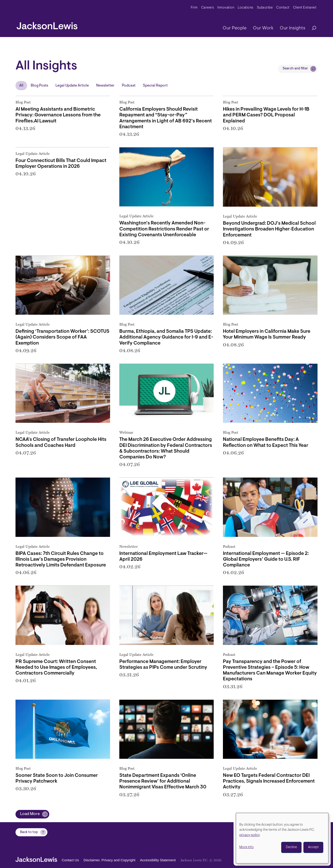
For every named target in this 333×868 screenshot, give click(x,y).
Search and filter (295, 69)
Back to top (29, 832)
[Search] (312, 28)
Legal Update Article (72, 86)
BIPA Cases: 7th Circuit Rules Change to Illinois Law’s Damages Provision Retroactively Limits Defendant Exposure (61, 559)
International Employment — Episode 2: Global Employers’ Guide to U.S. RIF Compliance (266, 559)
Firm (194, 8)
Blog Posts (39, 86)
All (21, 86)
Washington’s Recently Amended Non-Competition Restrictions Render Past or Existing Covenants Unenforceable (164, 229)
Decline (291, 847)
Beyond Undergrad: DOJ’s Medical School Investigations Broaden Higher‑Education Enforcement (269, 229)
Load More (30, 814)
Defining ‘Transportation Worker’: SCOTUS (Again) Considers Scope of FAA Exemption (62, 337)
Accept (313, 847)
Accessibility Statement (158, 860)
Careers (208, 8)
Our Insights (293, 28)
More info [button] (247, 847)
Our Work (263, 28)
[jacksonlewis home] (47, 25)
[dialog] (282, 838)
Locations (246, 8)
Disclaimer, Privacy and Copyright (109, 860)
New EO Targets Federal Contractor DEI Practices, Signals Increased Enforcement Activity (269, 781)
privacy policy (250, 835)
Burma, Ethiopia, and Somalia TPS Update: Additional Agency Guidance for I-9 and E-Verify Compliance (166, 337)
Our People (235, 28)
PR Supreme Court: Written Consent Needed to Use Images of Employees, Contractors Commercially (56, 667)
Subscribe (265, 8)
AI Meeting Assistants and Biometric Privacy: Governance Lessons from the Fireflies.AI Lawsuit (58, 115)
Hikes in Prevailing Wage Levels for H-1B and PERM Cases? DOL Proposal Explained (266, 115)
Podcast (129, 86)
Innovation (226, 8)
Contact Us (70, 860)
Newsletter (105, 86)
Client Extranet (305, 8)
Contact (283, 8)
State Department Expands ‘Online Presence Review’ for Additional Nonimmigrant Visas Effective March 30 (163, 781)
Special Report (155, 86)
